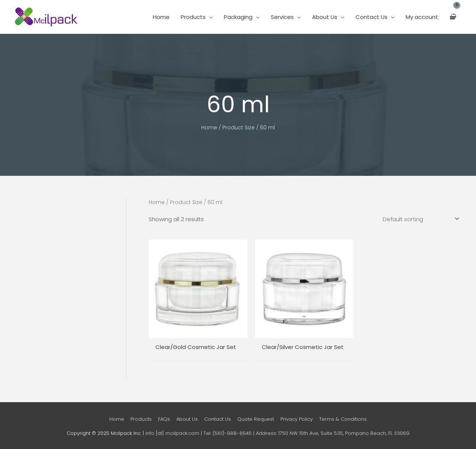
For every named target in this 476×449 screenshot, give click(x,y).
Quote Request (256, 419)
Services (282, 17)
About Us (325, 17)
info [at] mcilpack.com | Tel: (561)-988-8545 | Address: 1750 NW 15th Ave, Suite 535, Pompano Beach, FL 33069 (277, 433)
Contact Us (372, 17)
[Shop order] (419, 219)
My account (422, 17)
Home (161, 17)
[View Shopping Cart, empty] (452, 17)
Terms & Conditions (343, 419)
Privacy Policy (297, 419)
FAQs (164, 419)
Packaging (238, 17)
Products (193, 17)
